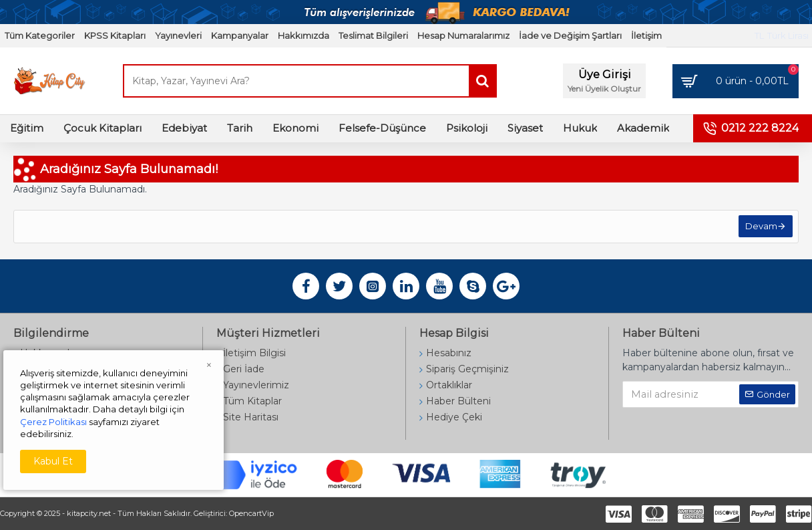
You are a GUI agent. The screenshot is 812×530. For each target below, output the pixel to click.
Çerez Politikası (53, 422)
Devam (760, 228)
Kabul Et (53, 461)
